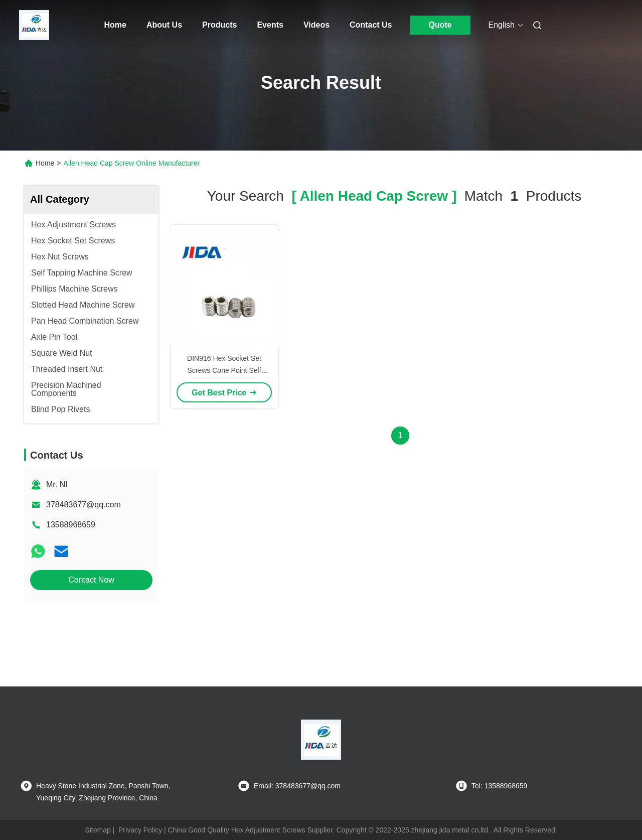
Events (270, 25)
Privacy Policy (140, 830)
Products (219, 25)
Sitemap (98, 830)
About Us (164, 25)
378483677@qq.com (84, 505)
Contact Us (371, 25)
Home (115, 25)
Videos (316, 25)
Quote (440, 25)
